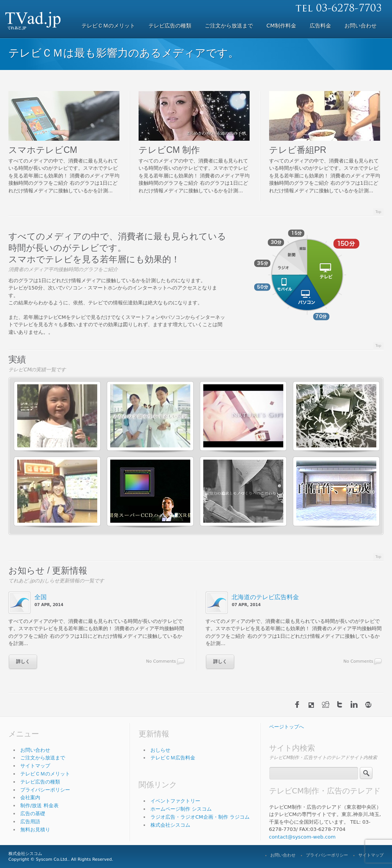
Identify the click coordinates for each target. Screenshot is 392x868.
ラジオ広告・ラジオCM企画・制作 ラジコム (200, 817)
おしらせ (160, 750)
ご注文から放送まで (43, 758)
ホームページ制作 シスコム (181, 809)
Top (378, 212)
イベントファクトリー (175, 801)
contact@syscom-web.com (302, 837)
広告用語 (30, 822)
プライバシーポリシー (45, 790)
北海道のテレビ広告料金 (265, 597)
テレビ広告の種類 (40, 782)
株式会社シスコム (170, 825)
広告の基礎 (33, 814)
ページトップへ (287, 727)
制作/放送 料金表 (39, 805)
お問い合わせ (35, 750)
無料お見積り (35, 830)
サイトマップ (35, 766)
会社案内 (30, 797)
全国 (41, 597)
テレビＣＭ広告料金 (173, 758)
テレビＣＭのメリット (45, 774)
